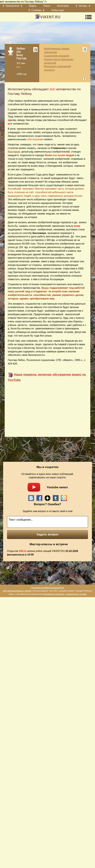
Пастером (14, 152)
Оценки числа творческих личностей (59, 61)
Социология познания (57, 56)
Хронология (12, 6)
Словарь (36, 10)
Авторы (83, 6)
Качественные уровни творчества (57, 50)
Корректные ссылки (76, 594)
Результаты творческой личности (57, 68)
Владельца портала (54, 594)
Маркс (45, 288)
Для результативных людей (17, 591)
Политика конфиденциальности (47, 588)
